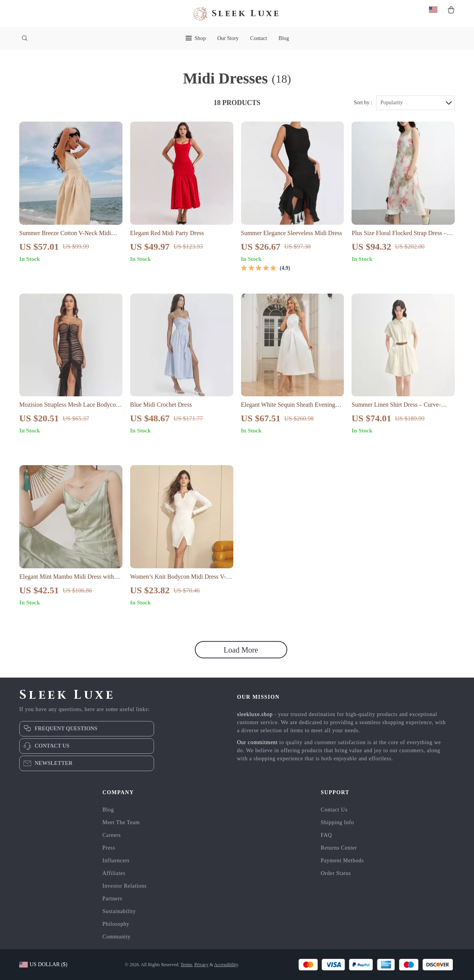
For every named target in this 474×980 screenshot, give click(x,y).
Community (116, 937)
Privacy (202, 965)
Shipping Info (337, 822)
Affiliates (114, 873)
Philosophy (116, 924)
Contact (259, 38)
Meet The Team (121, 822)
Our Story (228, 38)
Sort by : (363, 103)
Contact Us (334, 810)
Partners (112, 899)
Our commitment (258, 742)
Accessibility (226, 965)
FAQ (326, 835)
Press (109, 848)
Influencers (116, 861)
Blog (284, 38)
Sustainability (119, 911)
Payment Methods (342, 861)
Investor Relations (125, 886)
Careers (112, 835)
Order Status (336, 873)
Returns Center (339, 848)
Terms (186, 965)
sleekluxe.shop (255, 714)
